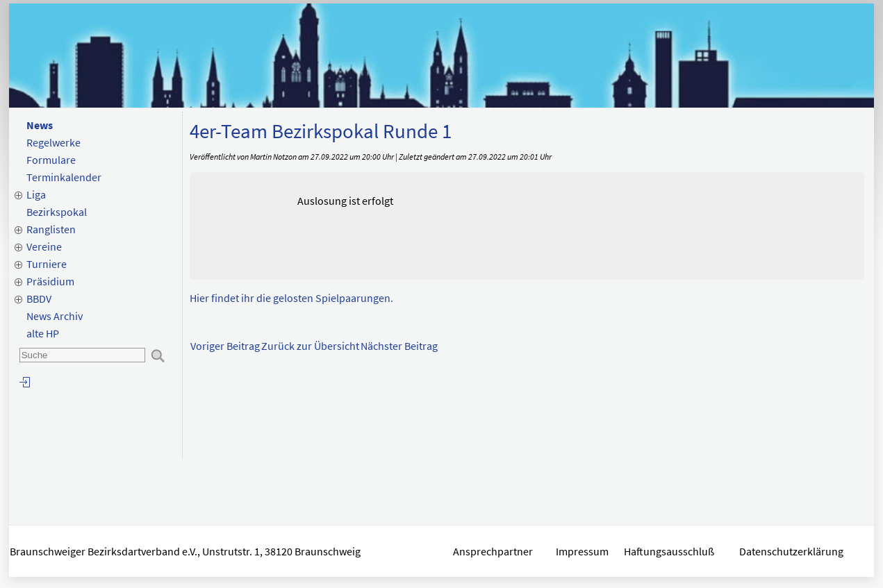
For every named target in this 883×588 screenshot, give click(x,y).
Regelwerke (53, 142)
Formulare (51, 160)
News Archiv (55, 316)
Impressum (582, 551)
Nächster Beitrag (399, 346)
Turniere (47, 264)
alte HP (43, 333)
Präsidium (50, 281)
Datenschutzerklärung (792, 551)
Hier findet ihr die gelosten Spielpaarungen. (291, 298)
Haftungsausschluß (669, 551)
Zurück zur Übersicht (310, 346)
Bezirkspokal (57, 212)
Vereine (44, 246)
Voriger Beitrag (225, 346)
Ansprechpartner (493, 551)
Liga (36, 194)
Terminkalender (64, 177)
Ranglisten (51, 229)
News (40, 125)
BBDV (39, 299)
